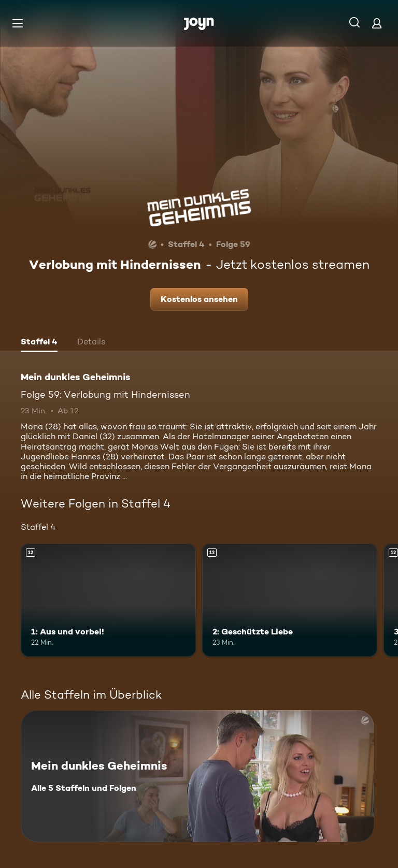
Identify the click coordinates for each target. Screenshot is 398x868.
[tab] (39, 343)
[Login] (377, 23)
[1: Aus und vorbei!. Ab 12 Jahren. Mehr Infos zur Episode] (108, 600)
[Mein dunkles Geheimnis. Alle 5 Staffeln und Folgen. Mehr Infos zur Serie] (197, 776)
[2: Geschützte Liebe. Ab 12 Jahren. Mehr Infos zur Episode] (290, 600)
